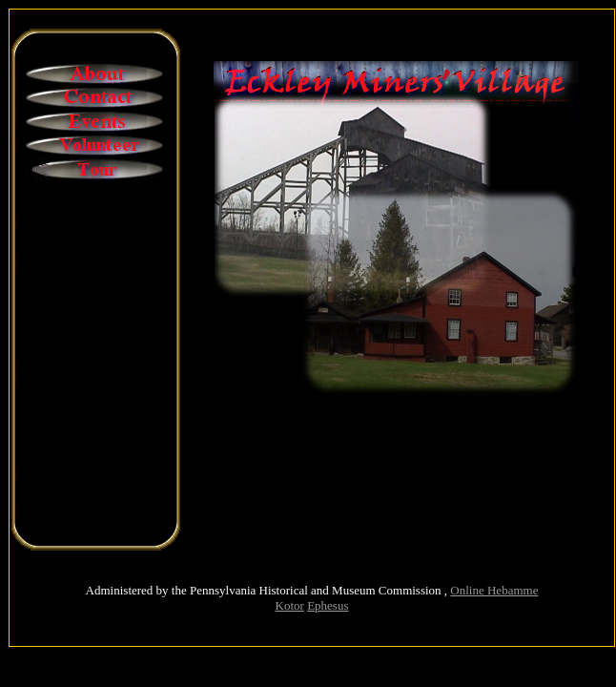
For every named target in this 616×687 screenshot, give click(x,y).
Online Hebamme (494, 590)
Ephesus (328, 605)
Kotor (290, 605)
